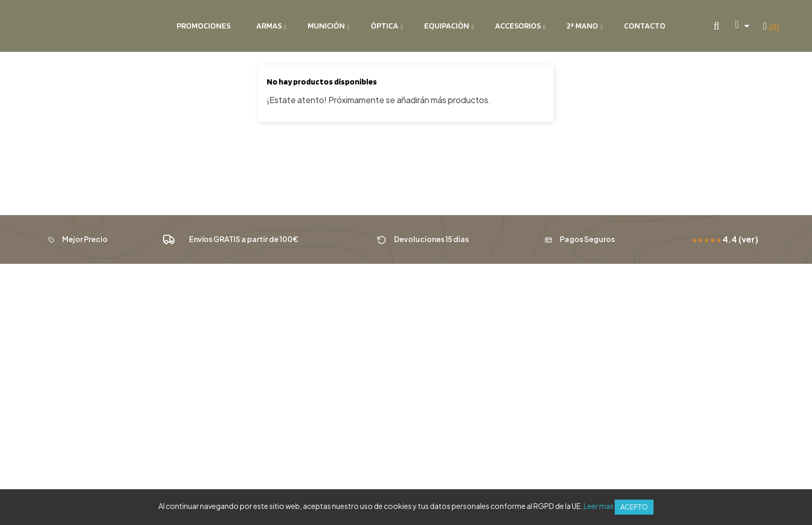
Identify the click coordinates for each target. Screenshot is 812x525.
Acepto (634, 507)
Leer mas (599, 506)
